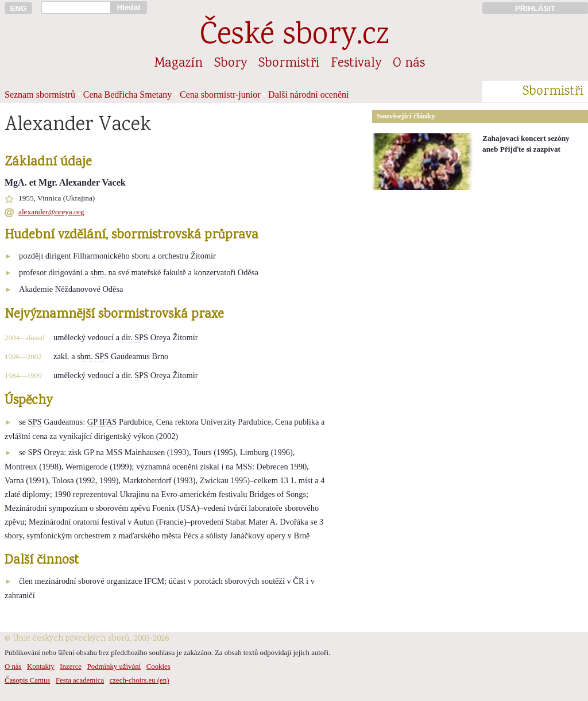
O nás (409, 64)
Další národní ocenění (308, 95)
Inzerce (71, 667)
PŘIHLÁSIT (535, 8)
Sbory (231, 64)
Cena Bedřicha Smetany (128, 95)
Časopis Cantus (27, 680)
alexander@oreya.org (51, 212)
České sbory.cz (294, 36)
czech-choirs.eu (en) (140, 680)
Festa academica (80, 680)
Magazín (179, 64)
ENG (19, 8)
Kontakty (41, 667)
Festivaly (356, 64)
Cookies (158, 667)
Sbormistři (289, 64)
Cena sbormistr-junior (220, 95)
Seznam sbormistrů (40, 95)
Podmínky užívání (114, 667)
